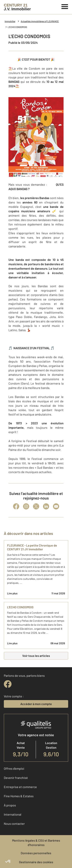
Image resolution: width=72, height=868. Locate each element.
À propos (10, 805)
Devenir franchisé (16, 778)
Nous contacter (14, 824)
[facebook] (8, 684)
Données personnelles (36, 853)
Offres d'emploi (14, 768)
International (13, 814)
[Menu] (65, 6)
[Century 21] (17, 7)
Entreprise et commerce (20, 787)
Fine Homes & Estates (19, 796)
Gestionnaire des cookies (36, 862)
